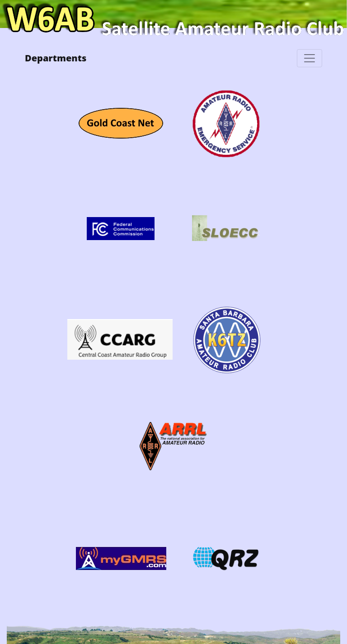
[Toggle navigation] (309, 58)
